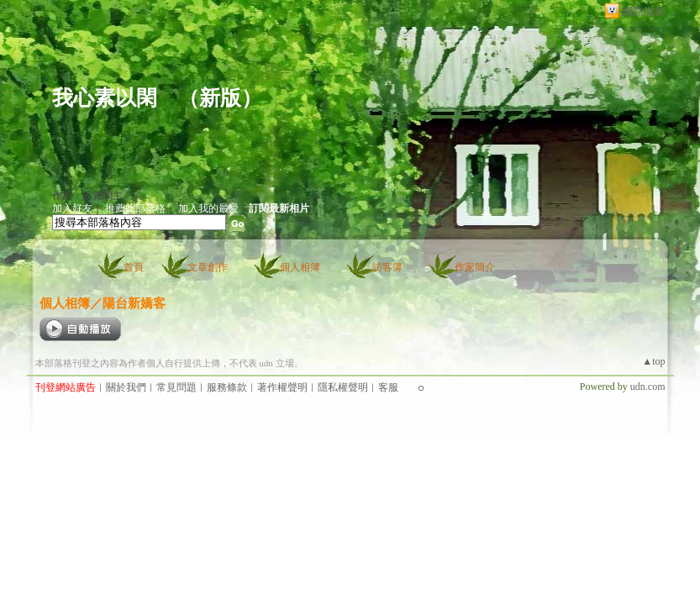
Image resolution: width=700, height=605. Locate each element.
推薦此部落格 (135, 208)
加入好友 (72, 208)
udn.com (648, 387)
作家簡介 (475, 267)
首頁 (134, 267)
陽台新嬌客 (134, 303)
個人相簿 (300, 267)
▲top (653, 361)
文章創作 (208, 267)
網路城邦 (644, 11)
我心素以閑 (105, 98)
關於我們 (126, 387)
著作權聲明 (282, 387)
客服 (388, 387)
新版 (220, 98)
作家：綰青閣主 (87, 196)
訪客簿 (387, 267)
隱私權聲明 (343, 387)
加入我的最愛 (208, 208)
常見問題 (176, 387)
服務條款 (227, 387)
